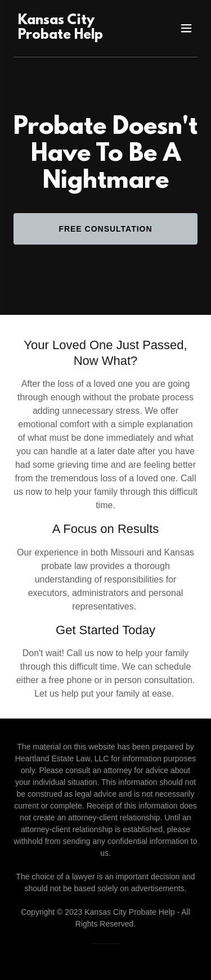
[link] (78, 36)
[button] (186, 28)
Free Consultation (105, 229)
